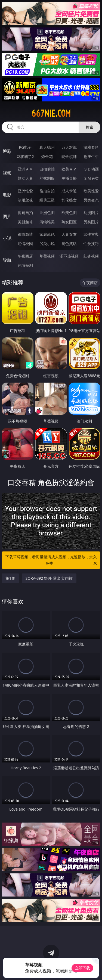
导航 (7, 260)
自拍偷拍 (47, 169)
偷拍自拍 (47, 191)
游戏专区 (91, 147)
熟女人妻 (25, 178)
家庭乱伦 (47, 234)
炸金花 (47, 156)
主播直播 (69, 178)
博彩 (7, 151)
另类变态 (91, 200)
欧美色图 (69, 213)
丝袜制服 (47, 178)
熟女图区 (69, 222)
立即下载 (82, 968)
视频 (7, 173)
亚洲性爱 (25, 191)
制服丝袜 (25, 200)
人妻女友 (69, 234)
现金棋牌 (69, 156)
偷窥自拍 (25, 213)
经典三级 (47, 200)
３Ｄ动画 (91, 169)
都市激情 (25, 234)
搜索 (89, 127)
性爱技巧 (91, 244)
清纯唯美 (47, 222)
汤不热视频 (69, 256)
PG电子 (25, 147)
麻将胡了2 (25, 156)
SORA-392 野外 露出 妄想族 (49, 578)
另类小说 (47, 244)
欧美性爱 (91, 191)
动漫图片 (91, 213)
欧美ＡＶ (69, 169)
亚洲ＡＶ (25, 169)
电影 (7, 195)
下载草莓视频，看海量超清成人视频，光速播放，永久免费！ (52, 560)
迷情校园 (25, 244)
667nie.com (51, 113)
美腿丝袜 (25, 222)
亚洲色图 (47, 213)
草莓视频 (47, 256)
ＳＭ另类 (91, 178)
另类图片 (91, 222)
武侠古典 (91, 234)
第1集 (10, 578)
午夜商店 (25, 256)
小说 (7, 238)
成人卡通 (69, 191)
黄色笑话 (69, 244)
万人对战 (69, 147)
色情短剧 (25, 265)
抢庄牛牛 (91, 156)
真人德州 (47, 147)
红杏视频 (91, 256)
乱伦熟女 (69, 200)
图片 (7, 216)
